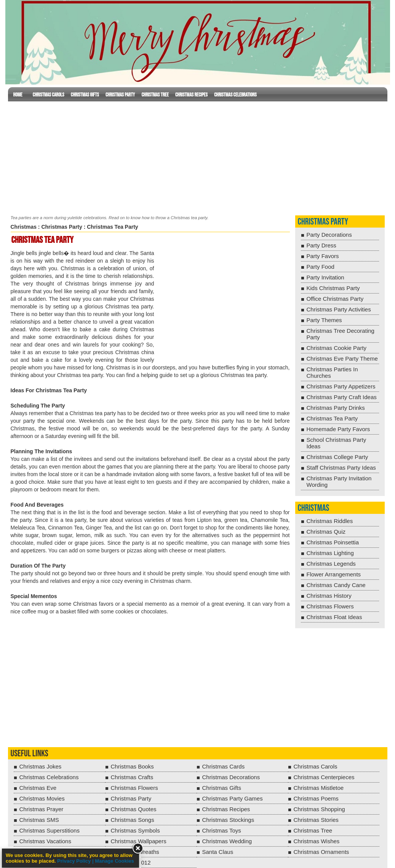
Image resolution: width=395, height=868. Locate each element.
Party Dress (321, 245)
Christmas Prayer (42, 809)
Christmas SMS (39, 820)
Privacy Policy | (76, 861)
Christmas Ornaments (321, 852)
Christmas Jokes (41, 766)
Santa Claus (218, 852)
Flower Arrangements (334, 574)
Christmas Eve (38, 788)
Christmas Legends (331, 564)
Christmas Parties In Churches (332, 372)
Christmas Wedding (227, 841)
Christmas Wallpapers (139, 841)
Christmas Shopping (319, 809)
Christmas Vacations (45, 841)
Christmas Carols (49, 95)
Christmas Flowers (330, 606)
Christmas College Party (337, 457)
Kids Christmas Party (333, 288)
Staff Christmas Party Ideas (341, 468)
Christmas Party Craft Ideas (342, 397)
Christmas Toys (222, 830)
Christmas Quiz (326, 532)
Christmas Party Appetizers (341, 386)
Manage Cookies (114, 861)
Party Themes (324, 320)
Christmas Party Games (233, 798)
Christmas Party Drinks (336, 408)
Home (18, 95)
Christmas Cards (224, 766)
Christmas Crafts (132, 777)
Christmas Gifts (85, 95)
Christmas (24, 227)
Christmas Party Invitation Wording (339, 481)
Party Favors (323, 256)
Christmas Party (120, 95)
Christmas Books (132, 766)
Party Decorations (329, 235)
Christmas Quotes (134, 809)
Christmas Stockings (228, 820)
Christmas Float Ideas (334, 617)
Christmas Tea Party (332, 418)
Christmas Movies (42, 798)
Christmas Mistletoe (319, 788)
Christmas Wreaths (135, 852)
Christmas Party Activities (339, 309)
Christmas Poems (316, 798)
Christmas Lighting (330, 553)
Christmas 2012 (131, 862)
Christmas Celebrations (235, 95)
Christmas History (329, 596)
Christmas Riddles (330, 521)
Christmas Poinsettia (333, 542)
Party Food (321, 267)
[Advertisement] (198, 157)
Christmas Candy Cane (336, 585)
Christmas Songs (133, 820)
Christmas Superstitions (50, 830)
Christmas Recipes (191, 95)
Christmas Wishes (317, 841)
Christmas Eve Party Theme (342, 359)
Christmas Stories (316, 820)
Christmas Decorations (231, 777)
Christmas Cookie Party (337, 348)
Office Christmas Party (335, 299)
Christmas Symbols (135, 830)
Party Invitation (325, 277)
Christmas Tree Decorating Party (341, 334)
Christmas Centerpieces (324, 777)
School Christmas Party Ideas (337, 443)
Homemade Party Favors (338, 429)
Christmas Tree (155, 95)
